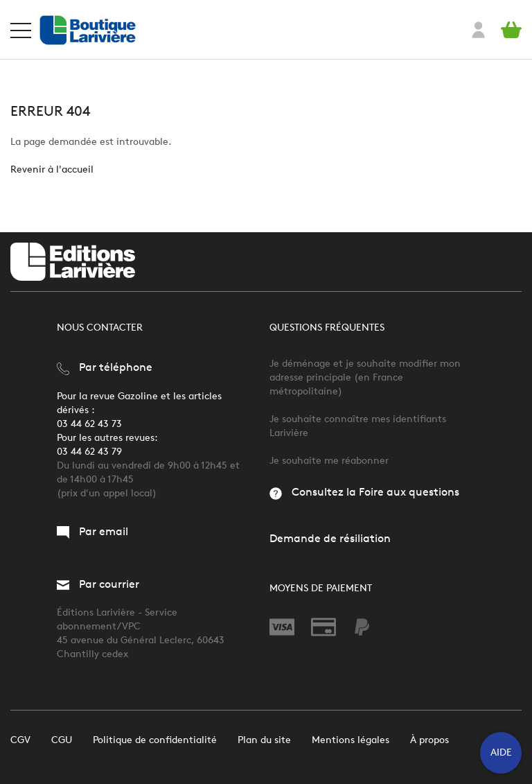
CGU (62, 740)
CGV (20, 740)
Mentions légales (351, 740)
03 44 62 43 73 (89, 424)
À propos (429, 740)
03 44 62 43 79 (89, 452)
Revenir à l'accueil (52, 169)
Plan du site (264, 740)
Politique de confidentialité (155, 740)
